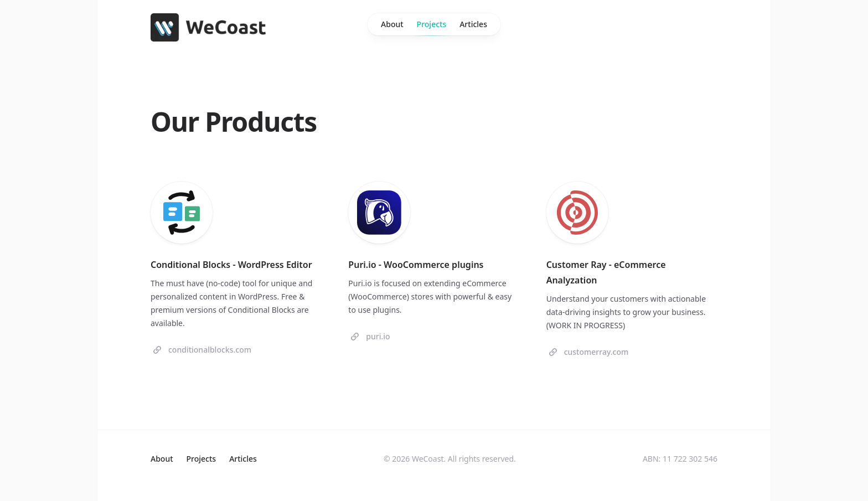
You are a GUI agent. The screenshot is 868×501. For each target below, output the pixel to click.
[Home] (208, 27)
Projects (432, 27)
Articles (473, 24)
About (392, 24)
